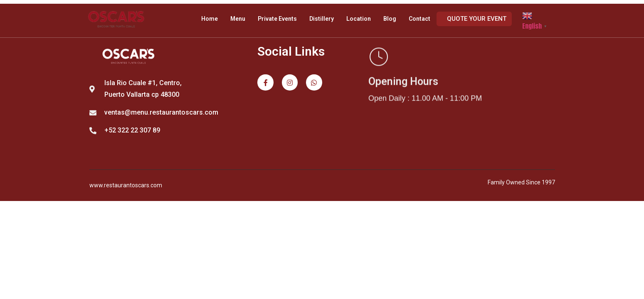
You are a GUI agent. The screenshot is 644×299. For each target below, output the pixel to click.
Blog (390, 19)
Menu (238, 19)
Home (210, 19)
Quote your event (477, 19)
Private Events (277, 19)
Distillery (322, 19)
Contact (419, 19)
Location (359, 19)
